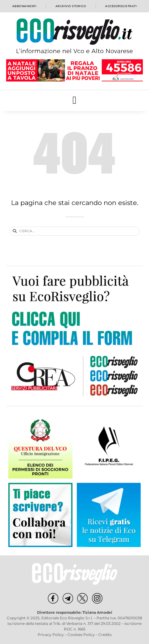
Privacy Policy (51, 635)
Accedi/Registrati (121, 6)
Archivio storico (71, 6)
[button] (74, 100)
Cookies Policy (81, 635)
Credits (105, 635)
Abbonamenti (24, 6)
